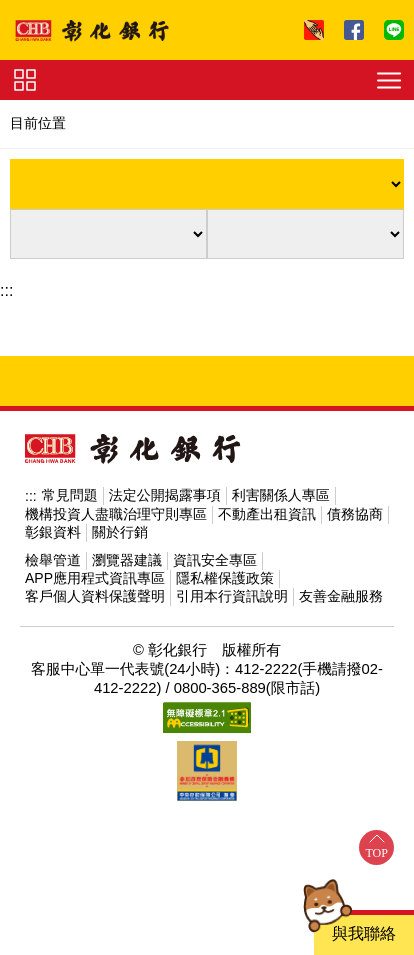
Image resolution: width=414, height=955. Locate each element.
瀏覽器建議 (127, 560)
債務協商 (355, 514)
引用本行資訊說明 (232, 596)
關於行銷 (120, 532)
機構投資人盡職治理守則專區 (116, 514)
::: (6, 290)
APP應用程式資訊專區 (95, 578)
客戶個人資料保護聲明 (95, 596)
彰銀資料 (53, 532)
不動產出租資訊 (267, 514)
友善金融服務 (341, 596)
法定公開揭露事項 (165, 495)
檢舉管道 (53, 560)
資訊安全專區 (215, 560)
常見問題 (70, 495)
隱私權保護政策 (225, 578)
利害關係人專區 (281, 495)
